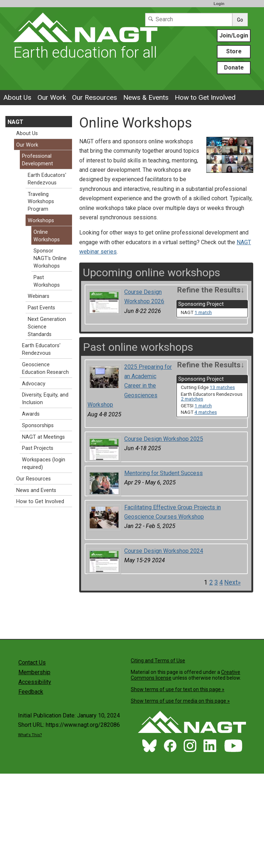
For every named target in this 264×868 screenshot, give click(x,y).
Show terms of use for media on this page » (180, 701)
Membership (34, 672)
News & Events (146, 97)
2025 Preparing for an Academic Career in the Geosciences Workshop (130, 386)
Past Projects (38, 448)
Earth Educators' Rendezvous (47, 179)
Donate (234, 68)
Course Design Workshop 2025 (164, 439)
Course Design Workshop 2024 (164, 551)
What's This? (30, 735)
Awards (31, 414)
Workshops (41, 221)
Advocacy (34, 384)
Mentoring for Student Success (164, 473)
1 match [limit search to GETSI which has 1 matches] (203, 406)
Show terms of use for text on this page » (178, 689)
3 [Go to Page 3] (216, 582)
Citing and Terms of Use (158, 661)
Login (219, 4)
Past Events (41, 308)
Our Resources (95, 97)
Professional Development (37, 160)
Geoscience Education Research (45, 368)
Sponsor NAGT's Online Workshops (50, 258)
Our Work (52, 97)
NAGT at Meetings (43, 437)
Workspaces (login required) (44, 464)
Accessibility (35, 682)
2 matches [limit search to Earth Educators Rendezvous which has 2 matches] (192, 399)
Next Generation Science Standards (47, 327)
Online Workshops (47, 236)
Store (234, 51)
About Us (17, 97)
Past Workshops (47, 281)
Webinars (39, 296)
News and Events (36, 490)
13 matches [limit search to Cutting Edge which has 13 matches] (222, 387)
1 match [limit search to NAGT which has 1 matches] (203, 312)
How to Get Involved (205, 97)
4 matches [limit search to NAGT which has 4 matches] (206, 412)
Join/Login (234, 35)
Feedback (31, 692)
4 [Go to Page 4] (221, 582)
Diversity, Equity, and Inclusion (45, 399)
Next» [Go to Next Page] (232, 582)
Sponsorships (38, 426)
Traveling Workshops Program (41, 202)
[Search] (189, 20)
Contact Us (32, 663)
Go (240, 20)
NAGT (15, 122)
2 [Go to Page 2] (211, 582)
